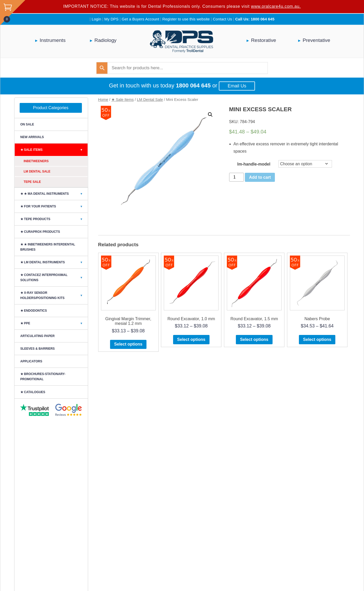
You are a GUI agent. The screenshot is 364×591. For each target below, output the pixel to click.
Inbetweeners (36, 161)
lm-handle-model (254, 164)
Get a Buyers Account (140, 19)
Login (96, 19)
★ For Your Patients (54, 206)
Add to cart (260, 177)
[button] (210, 115)
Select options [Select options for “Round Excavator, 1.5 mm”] (254, 339)
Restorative (264, 40)
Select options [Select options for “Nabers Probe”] (317, 339)
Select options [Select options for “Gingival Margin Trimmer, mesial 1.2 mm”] (128, 344)
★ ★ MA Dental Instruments (54, 194)
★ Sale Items (123, 100)
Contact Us (222, 19)
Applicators (31, 361)
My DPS (111, 19)
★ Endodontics (34, 311)
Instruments (53, 40)
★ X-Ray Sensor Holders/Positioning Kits (54, 295)
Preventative (316, 40)
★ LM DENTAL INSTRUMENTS (54, 262)
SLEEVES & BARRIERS (38, 349)
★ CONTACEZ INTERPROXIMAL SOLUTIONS (54, 278)
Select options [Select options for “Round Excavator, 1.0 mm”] (191, 339)
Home (103, 100)
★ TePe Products (54, 219)
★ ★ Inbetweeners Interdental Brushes (48, 247)
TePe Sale (32, 182)
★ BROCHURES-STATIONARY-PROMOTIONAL (43, 377)
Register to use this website (186, 19)
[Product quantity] (237, 177)
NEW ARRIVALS (32, 137)
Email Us (237, 86)
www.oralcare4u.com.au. (276, 6)
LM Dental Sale (150, 100)
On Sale (27, 124)
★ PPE (54, 323)
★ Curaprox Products (40, 232)
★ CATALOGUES (33, 392)
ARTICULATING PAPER (38, 336)
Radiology (106, 40)
